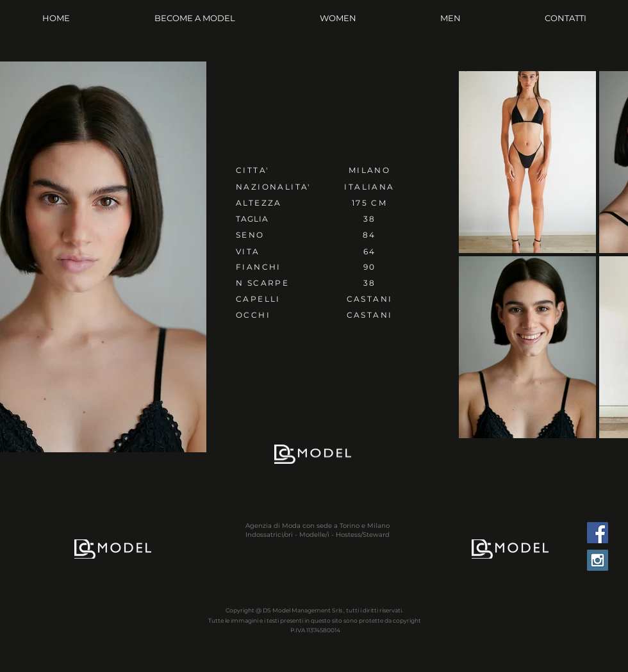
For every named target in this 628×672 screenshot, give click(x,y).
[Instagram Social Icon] (598, 560)
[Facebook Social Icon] (598, 533)
